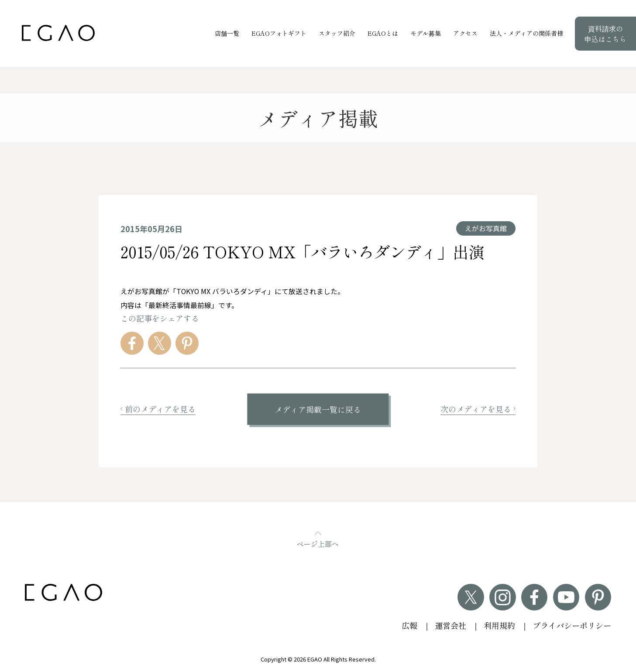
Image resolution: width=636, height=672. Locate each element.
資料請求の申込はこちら (605, 34)
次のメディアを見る (478, 409)
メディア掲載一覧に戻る (318, 409)
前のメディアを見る (158, 409)
